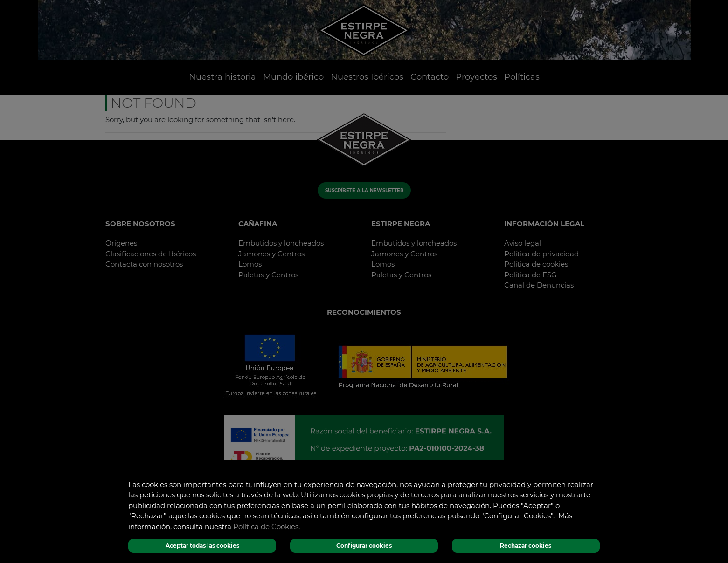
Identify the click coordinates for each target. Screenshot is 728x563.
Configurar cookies (364, 546)
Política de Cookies (266, 526)
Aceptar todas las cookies (202, 546)
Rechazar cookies (526, 546)
